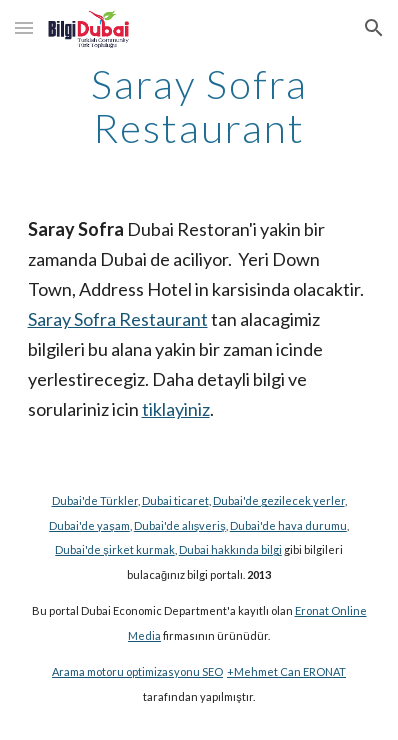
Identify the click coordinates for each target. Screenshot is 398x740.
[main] (199, 106)
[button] (24, 27)
